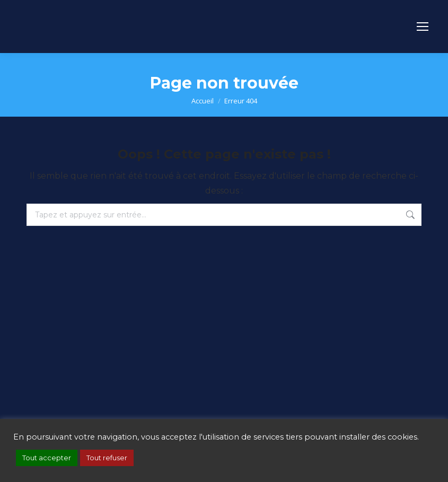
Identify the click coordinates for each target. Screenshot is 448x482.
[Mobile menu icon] (423, 27)
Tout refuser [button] (107, 458)
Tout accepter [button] (47, 458)
